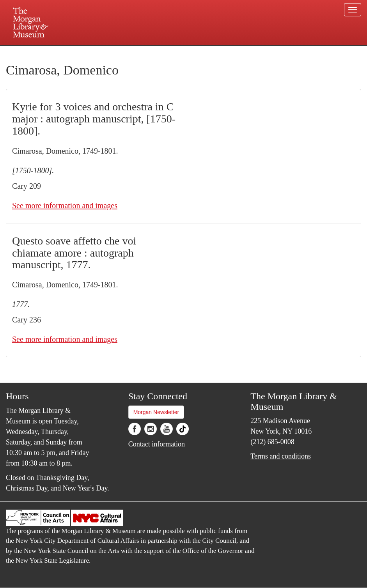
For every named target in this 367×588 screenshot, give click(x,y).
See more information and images (65, 205)
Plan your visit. (91, 52)
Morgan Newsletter (156, 412)
